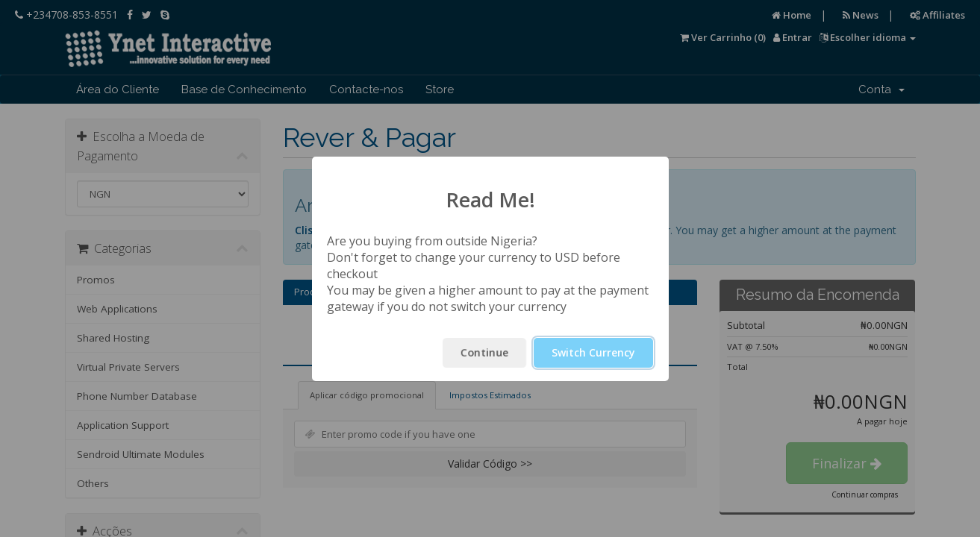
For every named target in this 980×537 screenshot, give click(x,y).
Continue (484, 352)
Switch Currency (593, 352)
